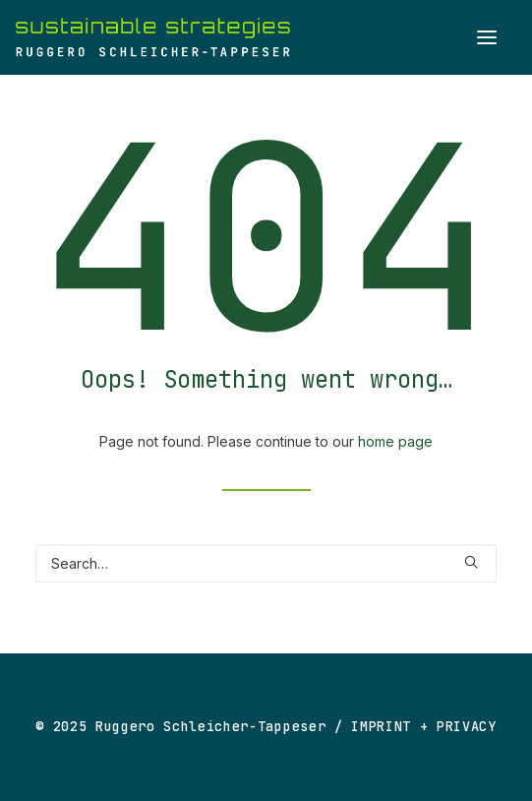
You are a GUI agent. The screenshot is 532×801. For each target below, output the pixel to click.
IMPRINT (381, 726)
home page (395, 441)
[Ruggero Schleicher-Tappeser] (153, 37)
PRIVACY (467, 726)
